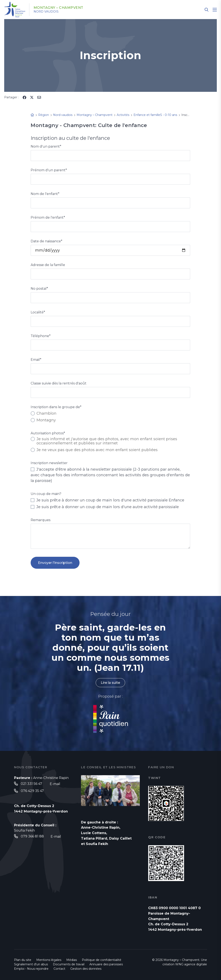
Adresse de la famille (48, 265)
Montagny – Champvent (58, 8)
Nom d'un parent (46, 146)
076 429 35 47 (32, 791)
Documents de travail (69, 964)
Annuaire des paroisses (106, 964)
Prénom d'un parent (49, 170)
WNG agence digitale (191, 964)
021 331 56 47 (31, 784)
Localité (38, 312)
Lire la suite (110, 683)
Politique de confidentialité (102, 960)
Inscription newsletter (49, 463)
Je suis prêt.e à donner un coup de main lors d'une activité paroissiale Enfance (107, 500)
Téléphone (41, 336)
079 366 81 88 (32, 836)
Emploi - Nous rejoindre (31, 969)
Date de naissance (46, 241)
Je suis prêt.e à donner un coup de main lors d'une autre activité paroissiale (105, 507)
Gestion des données (86, 969)
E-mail (55, 784)
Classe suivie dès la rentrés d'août (59, 383)
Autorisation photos (48, 433)
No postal (39, 289)
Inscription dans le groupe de (56, 407)
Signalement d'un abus (31, 964)
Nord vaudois (46, 12)
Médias (72, 960)
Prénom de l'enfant (48, 217)
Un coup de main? (46, 494)
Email (36, 360)
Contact (59, 969)
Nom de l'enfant (45, 194)
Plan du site (23, 960)
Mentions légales (49, 960)
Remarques (41, 520)
